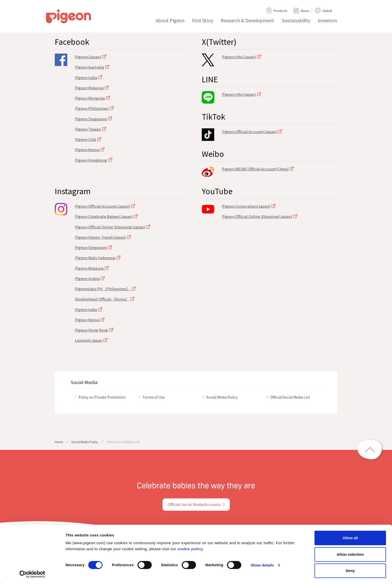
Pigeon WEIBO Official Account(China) (255, 169)
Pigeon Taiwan (88, 129)
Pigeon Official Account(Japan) (249, 131)
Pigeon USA (85, 139)
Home (59, 442)
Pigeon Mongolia (90, 98)
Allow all (350, 538)
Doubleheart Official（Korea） (102, 299)
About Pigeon (170, 20)
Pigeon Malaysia (89, 88)
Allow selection (350, 554)
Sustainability (296, 20)
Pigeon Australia (89, 67)
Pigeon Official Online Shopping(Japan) (110, 227)
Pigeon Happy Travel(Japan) (100, 237)
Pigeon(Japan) (88, 57)
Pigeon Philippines (92, 108)
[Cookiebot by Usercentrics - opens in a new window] (32, 574)
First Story (203, 20)
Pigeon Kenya (87, 150)
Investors (327, 20)
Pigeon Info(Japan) (239, 57)
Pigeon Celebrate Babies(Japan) (104, 216)
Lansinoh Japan (89, 340)
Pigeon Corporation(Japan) (246, 206)
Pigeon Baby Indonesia (95, 258)
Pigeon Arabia (87, 278)
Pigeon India (86, 77)
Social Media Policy (85, 442)
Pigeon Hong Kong (91, 330)
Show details (262, 565)
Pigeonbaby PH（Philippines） (103, 289)
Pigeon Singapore (91, 119)
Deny (350, 571)
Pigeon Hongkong (91, 160)
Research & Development (247, 20)
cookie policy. (190, 549)
